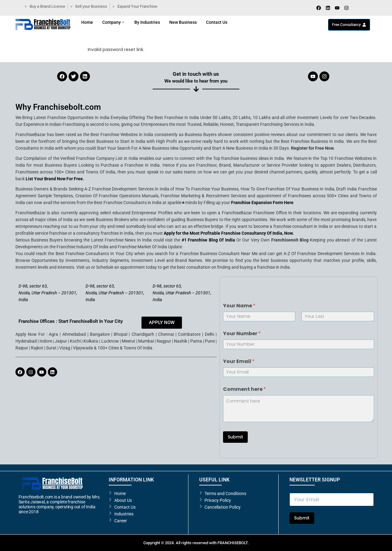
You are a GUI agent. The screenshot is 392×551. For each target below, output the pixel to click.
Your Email (239, 361)
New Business (183, 22)
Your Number (242, 333)
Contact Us (217, 22)
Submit (235, 437)
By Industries (147, 22)
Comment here (244, 389)
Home (87, 22)
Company (114, 22)
